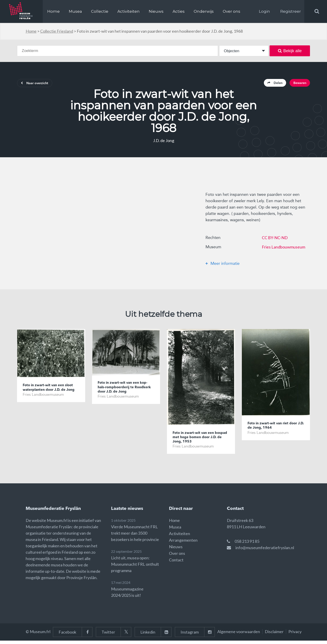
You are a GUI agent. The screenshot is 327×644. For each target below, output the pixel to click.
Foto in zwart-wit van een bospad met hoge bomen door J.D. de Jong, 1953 (201, 439)
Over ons (232, 11)
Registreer (291, 11)
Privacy (295, 635)
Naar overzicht (38, 84)
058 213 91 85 (247, 545)
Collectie (100, 11)
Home (53, 11)
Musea (75, 11)
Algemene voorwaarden (239, 635)
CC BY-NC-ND (275, 239)
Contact (176, 563)
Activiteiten (129, 11)
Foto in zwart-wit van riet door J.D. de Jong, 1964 (276, 428)
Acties (179, 11)
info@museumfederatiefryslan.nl (265, 551)
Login (264, 11)
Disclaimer (274, 635)
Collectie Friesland (57, 31)
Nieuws (156, 11)
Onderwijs (204, 11)
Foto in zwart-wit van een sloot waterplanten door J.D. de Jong (49, 392)
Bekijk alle (290, 51)
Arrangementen (183, 543)
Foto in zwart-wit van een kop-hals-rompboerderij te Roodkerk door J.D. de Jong (126, 390)
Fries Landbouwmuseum (284, 248)
